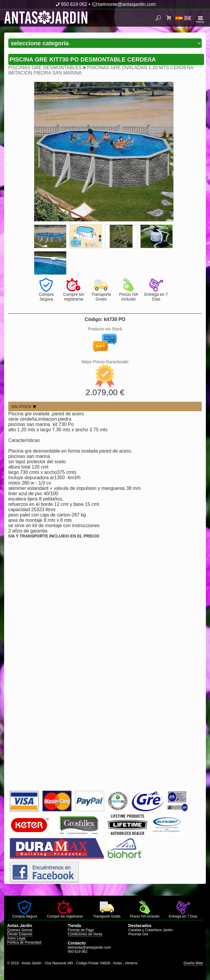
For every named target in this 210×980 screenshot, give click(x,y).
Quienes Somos (20, 930)
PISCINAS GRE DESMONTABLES (45, 68)
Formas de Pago (81, 930)
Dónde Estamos (20, 934)
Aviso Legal (16, 938)
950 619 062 (71, 4)
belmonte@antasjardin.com (124, 4)
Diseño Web (193, 963)
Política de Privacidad (24, 942)
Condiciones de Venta (85, 934)
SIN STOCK (24, 406)
